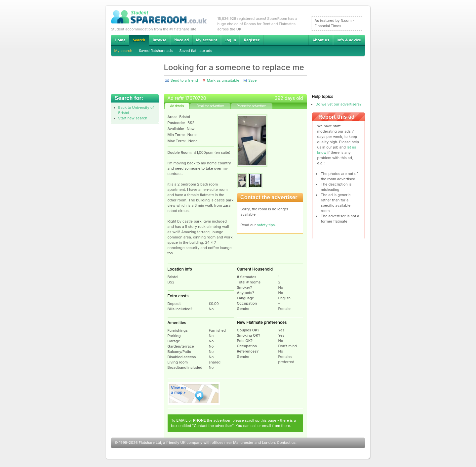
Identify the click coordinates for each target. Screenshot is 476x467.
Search (139, 40)
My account (207, 40)
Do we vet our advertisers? (339, 104)
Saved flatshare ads (156, 51)
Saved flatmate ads (196, 51)
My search (123, 51)
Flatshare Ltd (150, 443)
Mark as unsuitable (223, 80)
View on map (194, 394)
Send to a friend (184, 80)
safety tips (266, 225)
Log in (230, 40)
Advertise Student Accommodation (181, 40)
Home (120, 40)
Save (252, 80)
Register (252, 40)
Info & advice (349, 40)
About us (321, 40)
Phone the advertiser (251, 106)
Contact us (286, 443)
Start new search (133, 118)
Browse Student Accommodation (159, 40)
